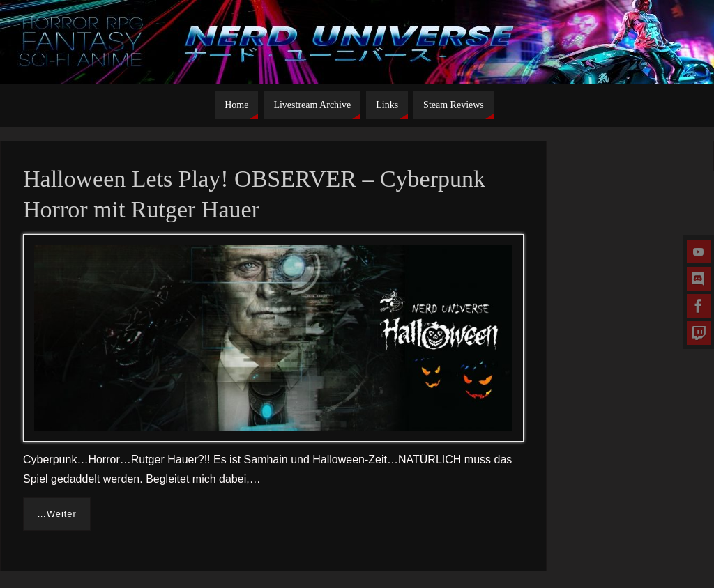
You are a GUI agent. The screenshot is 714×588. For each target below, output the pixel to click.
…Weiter (57, 514)
